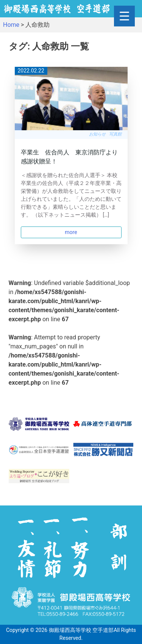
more (71, 232)
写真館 (115, 134)
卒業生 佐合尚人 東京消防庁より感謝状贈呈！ (69, 157)
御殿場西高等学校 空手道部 (81, 630)
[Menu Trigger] (124, 16)
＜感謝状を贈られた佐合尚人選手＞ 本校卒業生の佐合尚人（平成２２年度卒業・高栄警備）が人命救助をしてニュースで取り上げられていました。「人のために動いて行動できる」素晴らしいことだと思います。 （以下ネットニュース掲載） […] (71, 195)
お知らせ (97, 134)
